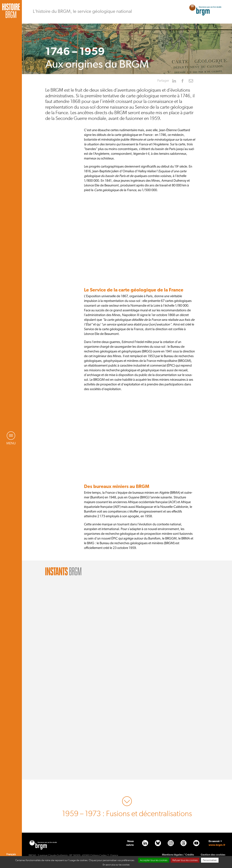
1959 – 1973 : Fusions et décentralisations (127, 814)
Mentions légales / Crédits (178, 855)
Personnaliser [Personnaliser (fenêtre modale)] (210, 860)
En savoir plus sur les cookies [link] (116, 865)
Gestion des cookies (213, 855)
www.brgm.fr (217, 845)
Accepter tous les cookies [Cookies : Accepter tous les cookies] (154, 860)
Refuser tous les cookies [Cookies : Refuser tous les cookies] (185, 860)
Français (11, 855)
